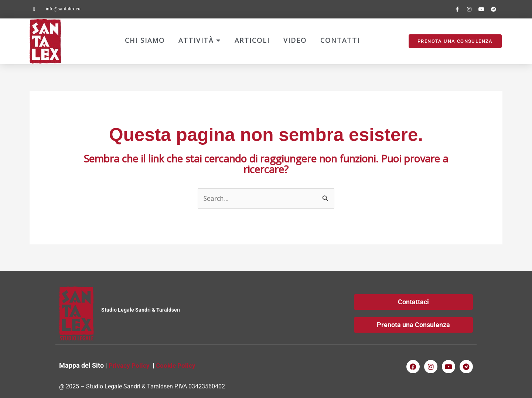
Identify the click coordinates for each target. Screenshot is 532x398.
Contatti (340, 40)
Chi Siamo (145, 40)
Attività (200, 40)
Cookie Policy (178, 365)
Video (295, 40)
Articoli (252, 40)
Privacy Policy (130, 365)
